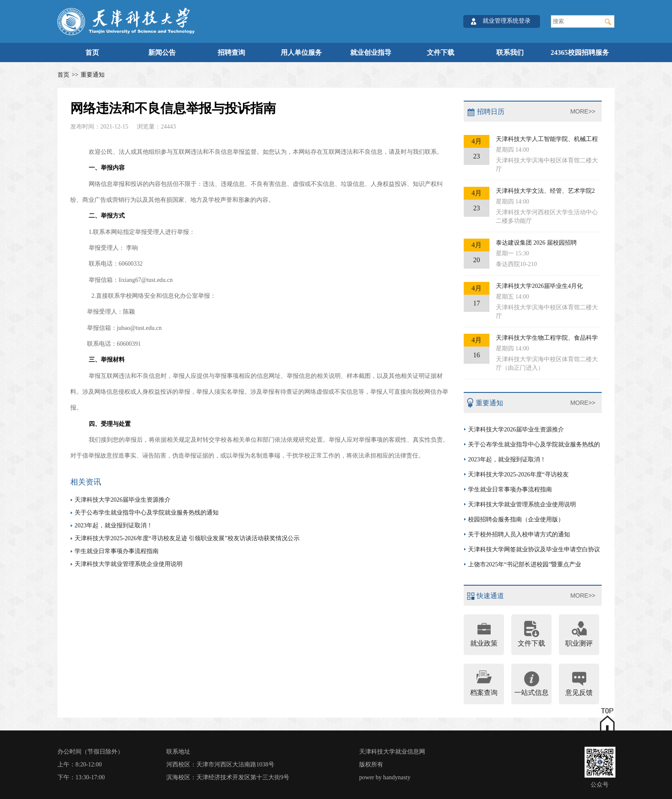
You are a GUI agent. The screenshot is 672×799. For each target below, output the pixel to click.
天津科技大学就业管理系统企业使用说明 (129, 564)
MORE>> (583, 111)
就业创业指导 (371, 52)
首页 (92, 52)
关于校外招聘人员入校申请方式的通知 (519, 534)
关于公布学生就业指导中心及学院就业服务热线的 (534, 444)
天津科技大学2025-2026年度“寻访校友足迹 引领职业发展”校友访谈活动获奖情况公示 (187, 538)
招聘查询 (231, 52)
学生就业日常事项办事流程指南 (117, 551)
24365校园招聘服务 (580, 52)
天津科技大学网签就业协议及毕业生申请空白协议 (534, 549)
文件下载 (441, 52)
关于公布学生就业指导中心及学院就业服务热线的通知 (147, 513)
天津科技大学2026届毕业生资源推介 (123, 500)
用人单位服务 (301, 52)
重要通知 (93, 75)
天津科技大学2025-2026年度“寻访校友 (518, 474)
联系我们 (510, 52)
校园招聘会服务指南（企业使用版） (516, 519)
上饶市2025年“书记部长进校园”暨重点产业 (525, 564)
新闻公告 (162, 52)
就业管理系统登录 (507, 21)
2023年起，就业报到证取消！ (114, 525)
